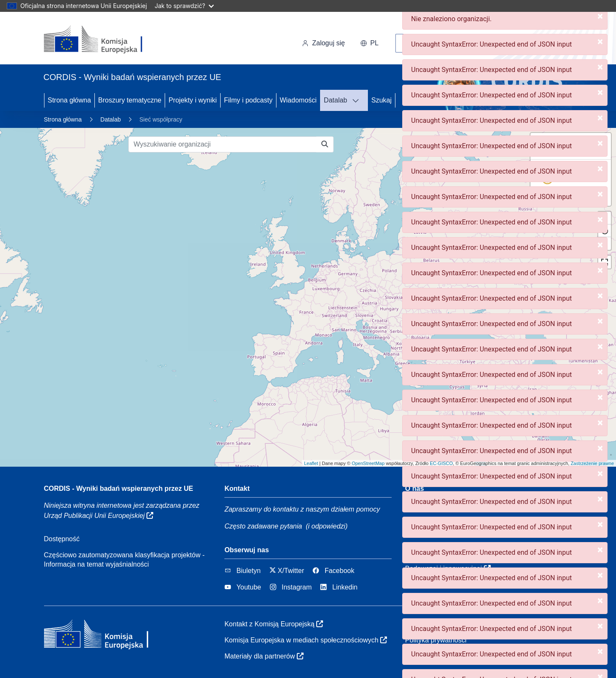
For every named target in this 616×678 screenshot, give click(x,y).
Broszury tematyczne (130, 100)
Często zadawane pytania (263, 526)
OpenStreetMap (368, 463)
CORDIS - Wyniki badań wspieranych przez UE (119, 488)
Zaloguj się (323, 43)
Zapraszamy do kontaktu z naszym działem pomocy (302, 509)
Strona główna (69, 100)
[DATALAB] (358, 100)
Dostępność (62, 539)
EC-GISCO (441, 463)
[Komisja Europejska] (102, 40)
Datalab (336, 100)
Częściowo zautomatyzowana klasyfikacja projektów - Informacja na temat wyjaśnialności (124, 560)
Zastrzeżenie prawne (592, 463)
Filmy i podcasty (248, 100)
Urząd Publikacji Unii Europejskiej (99, 516)
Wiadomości (298, 100)
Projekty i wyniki (193, 100)
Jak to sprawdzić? (184, 6)
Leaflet (311, 463)
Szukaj (381, 100)
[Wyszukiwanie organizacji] (222, 144)
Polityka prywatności (436, 640)
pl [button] (370, 43)
